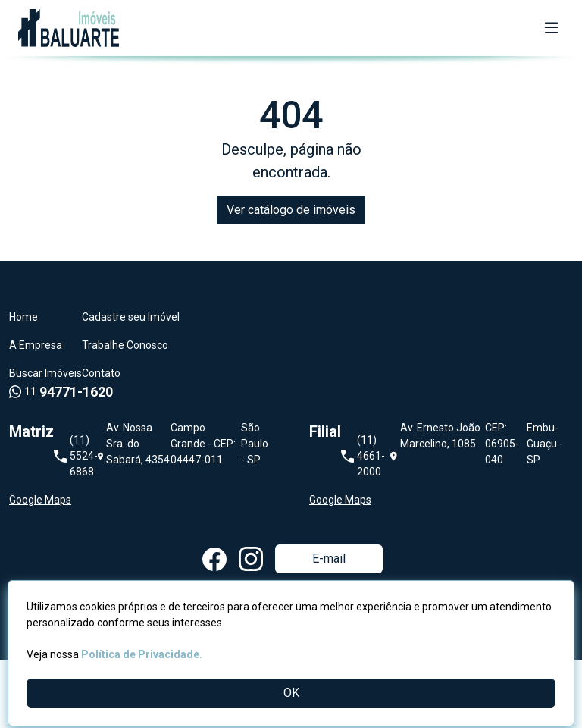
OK (291, 693)
